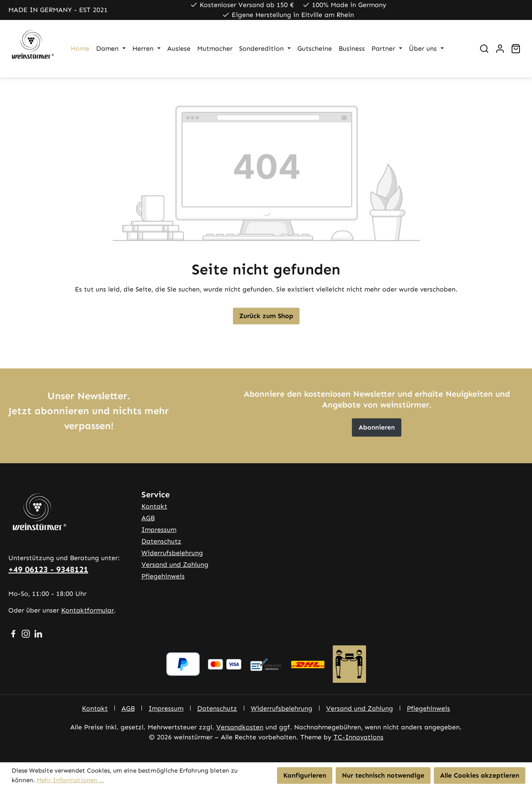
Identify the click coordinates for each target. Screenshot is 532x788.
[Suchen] (484, 49)
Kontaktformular (88, 610)
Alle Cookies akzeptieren (480, 775)
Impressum (159, 530)
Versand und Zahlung (175, 564)
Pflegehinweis (163, 576)
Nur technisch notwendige (383, 775)
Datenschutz (161, 541)
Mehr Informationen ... (70, 780)
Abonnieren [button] (377, 427)
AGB (148, 518)
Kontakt (154, 506)
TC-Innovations (359, 737)
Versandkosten (240, 727)
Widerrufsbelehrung (172, 553)
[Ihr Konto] (500, 49)
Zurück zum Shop (266, 316)
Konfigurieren (305, 775)
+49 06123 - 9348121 (48, 569)
